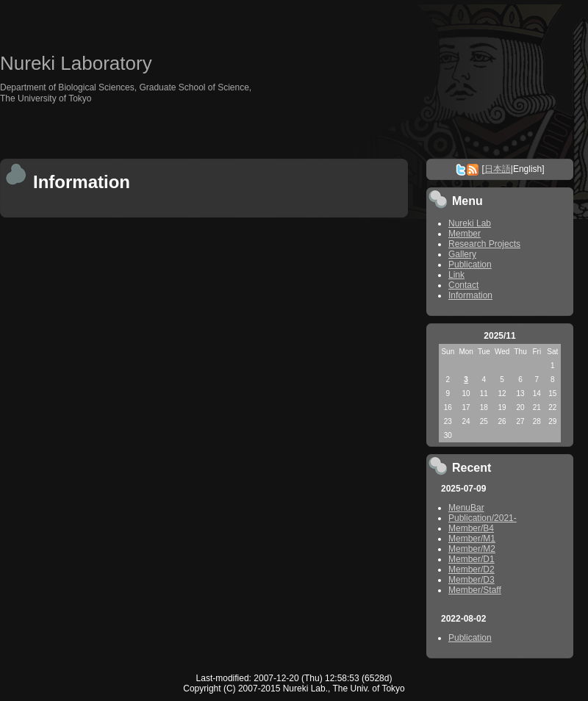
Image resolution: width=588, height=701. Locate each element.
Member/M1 (472, 539)
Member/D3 (472, 580)
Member (465, 234)
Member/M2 (472, 549)
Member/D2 (472, 569)
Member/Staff (475, 590)
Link (456, 275)
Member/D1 (472, 559)
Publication (470, 265)
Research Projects (484, 244)
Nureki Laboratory (76, 63)
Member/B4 (471, 528)
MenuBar (466, 508)
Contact (463, 285)
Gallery (462, 254)
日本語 (498, 169)
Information (470, 295)
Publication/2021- (483, 518)
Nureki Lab (470, 223)
